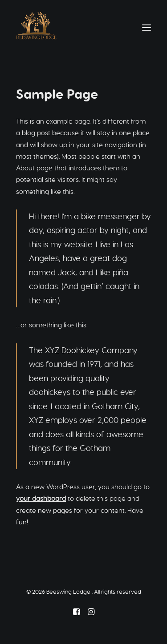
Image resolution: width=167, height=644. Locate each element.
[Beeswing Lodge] (36, 28)
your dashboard (41, 498)
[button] (147, 28)
